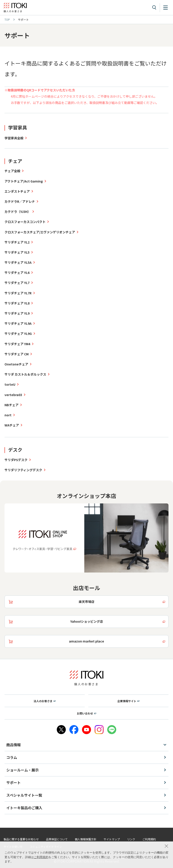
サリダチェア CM (17, 354)
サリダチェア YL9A (18, 323)
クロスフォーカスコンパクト (25, 222)
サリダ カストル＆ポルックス (25, 374)
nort (8, 415)
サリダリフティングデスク (23, 470)
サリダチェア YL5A (18, 262)
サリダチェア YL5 (17, 252)
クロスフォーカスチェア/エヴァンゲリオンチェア (40, 232)
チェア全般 (12, 171)
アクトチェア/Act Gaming (24, 181)
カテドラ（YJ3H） (18, 212)
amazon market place (86, 641)
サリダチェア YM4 (17, 344)
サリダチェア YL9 (17, 313)
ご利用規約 (41, 857)
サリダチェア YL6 (17, 273)
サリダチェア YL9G (18, 334)
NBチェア (11, 405)
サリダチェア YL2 (17, 242)
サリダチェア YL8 (17, 303)
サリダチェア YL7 (17, 283)
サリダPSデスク (16, 460)
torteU (10, 384)
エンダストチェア (17, 191)
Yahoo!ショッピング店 (87, 621)
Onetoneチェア (16, 364)
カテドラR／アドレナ (20, 201)
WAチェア (12, 425)
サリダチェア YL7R (18, 293)
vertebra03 (13, 395)
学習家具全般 (14, 138)
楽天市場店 (86, 602)
